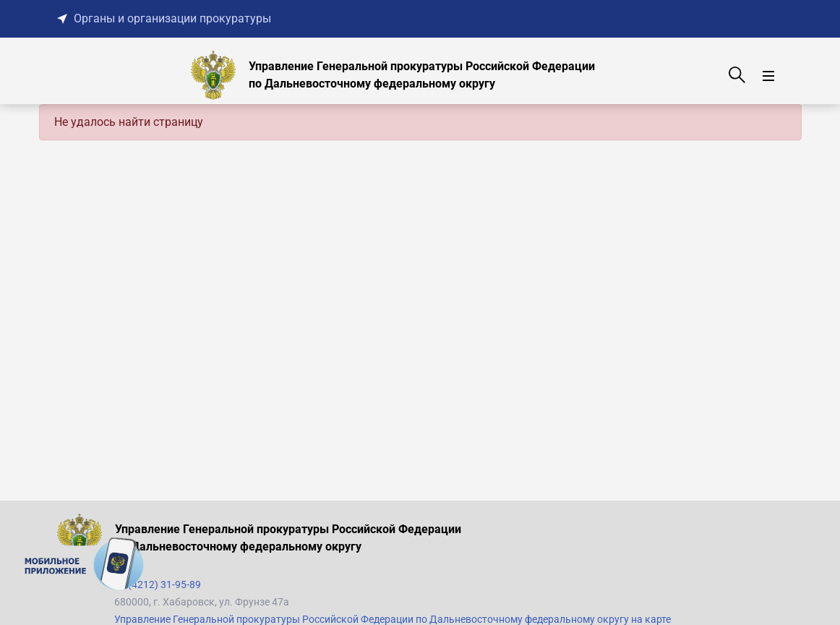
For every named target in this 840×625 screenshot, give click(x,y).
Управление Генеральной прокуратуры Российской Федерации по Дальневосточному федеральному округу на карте (393, 619)
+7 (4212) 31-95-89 (158, 584)
